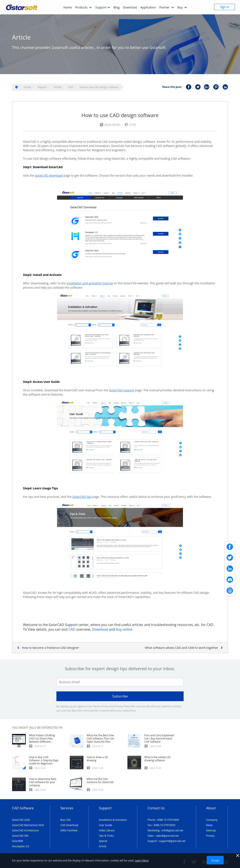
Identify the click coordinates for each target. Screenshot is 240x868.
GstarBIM (18, 841)
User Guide (105, 825)
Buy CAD (66, 820)
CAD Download (69, 825)
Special (103, 841)
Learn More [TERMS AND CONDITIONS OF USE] (142, 860)
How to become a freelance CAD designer (50, 648)
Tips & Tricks (106, 836)
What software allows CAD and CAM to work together (181, 648)
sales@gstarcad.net (167, 836)
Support (103, 7)
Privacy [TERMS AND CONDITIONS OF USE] (210, 836)
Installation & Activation (113, 820)
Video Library (107, 830)
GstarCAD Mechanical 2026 (28, 825)
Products (84, 7)
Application (148, 7)
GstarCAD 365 (20, 836)
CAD (71, 87)
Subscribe (120, 696)
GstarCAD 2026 (21, 820)
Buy (182, 7)
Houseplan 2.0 (21, 846)
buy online (124, 629)
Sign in (225, 7)
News (209, 825)
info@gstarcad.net (172, 830)
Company (212, 820)
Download (130, 7)
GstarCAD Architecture (25, 830)
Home (68, 7)
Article (58, 87)
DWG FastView (69, 830)
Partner (167, 7)
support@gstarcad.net (172, 841)
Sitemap (211, 830)
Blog (117, 7)
